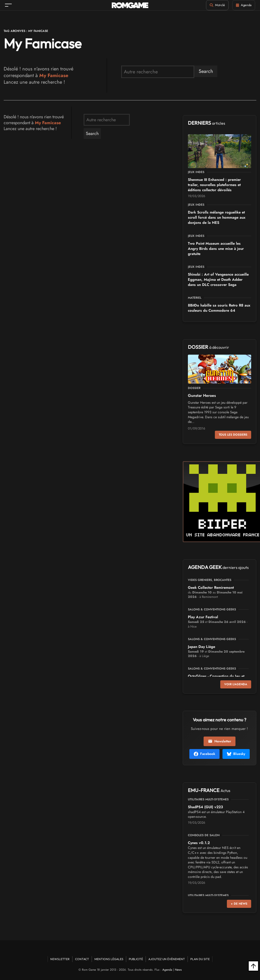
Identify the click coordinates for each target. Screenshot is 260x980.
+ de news (239, 904)
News (178, 970)
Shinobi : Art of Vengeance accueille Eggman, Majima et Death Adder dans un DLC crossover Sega (218, 280)
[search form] (158, 72)
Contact (82, 959)
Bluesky (236, 754)
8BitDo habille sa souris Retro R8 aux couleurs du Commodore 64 (219, 308)
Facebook (204, 754)
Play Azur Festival (203, 617)
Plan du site (200, 959)
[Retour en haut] (253, 966)
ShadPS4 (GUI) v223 (205, 807)
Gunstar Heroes (202, 396)
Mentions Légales (109, 959)
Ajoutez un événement (167, 959)
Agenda (167, 970)
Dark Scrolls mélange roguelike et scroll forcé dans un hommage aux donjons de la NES (217, 217)
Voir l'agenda (236, 684)
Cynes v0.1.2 (199, 843)
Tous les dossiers (233, 435)
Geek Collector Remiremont (211, 588)
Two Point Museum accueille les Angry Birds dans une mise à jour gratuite (216, 249)
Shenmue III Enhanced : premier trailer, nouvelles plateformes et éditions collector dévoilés (214, 185)
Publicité (136, 959)
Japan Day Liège (201, 647)
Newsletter (220, 741)
